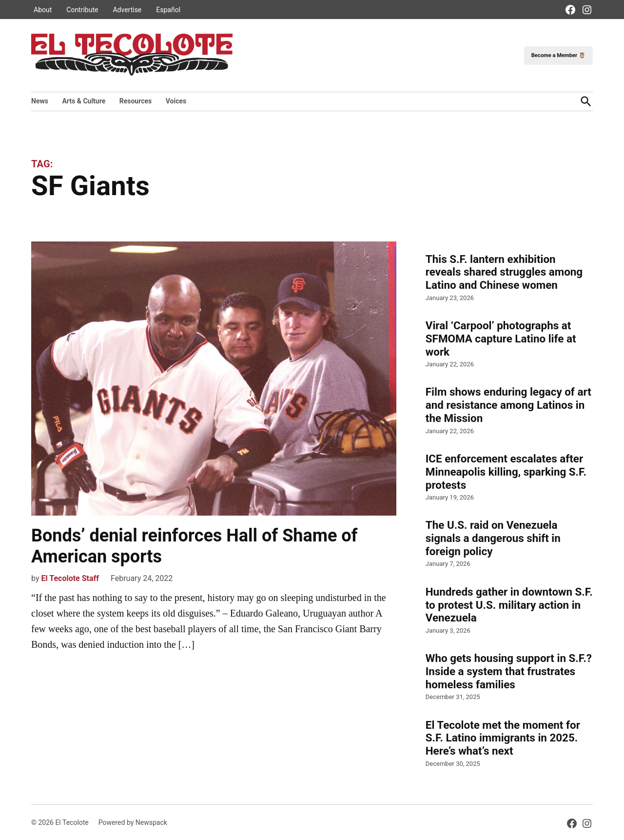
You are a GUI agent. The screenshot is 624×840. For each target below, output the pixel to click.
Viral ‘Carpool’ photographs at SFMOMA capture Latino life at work (501, 339)
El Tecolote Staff (70, 578)
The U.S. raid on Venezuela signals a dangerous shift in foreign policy (493, 538)
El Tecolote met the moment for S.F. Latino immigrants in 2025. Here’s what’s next (503, 738)
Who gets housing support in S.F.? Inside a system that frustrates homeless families (509, 671)
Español (168, 10)
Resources (136, 101)
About (43, 10)
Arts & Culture (84, 101)
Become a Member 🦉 (558, 55)
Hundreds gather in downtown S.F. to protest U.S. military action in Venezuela (509, 605)
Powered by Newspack (133, 822)
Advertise (127, 10)
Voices (176, 101)
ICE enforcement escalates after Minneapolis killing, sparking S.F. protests (506, 472)
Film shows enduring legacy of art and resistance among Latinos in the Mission (508, 405)
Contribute (82, 10)
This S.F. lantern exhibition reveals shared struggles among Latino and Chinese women (504, 272)
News (40, 101)
